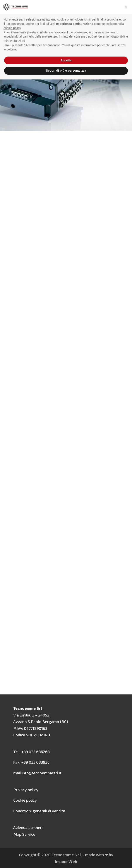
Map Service (24, 834)
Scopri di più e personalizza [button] (66, 71)
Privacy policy (26, 790)
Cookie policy (25, 800)
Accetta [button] (66, 60)
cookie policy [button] (12, 28)
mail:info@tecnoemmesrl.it (37, 773)
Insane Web (66, 861)
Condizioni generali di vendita (39, 811)
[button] (126, 7)
